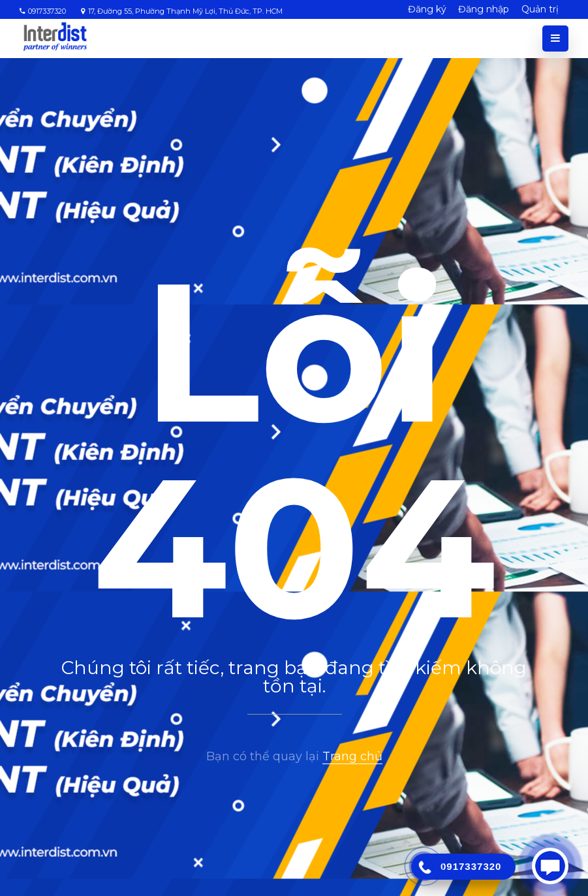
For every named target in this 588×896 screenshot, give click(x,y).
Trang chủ (352, 756)
